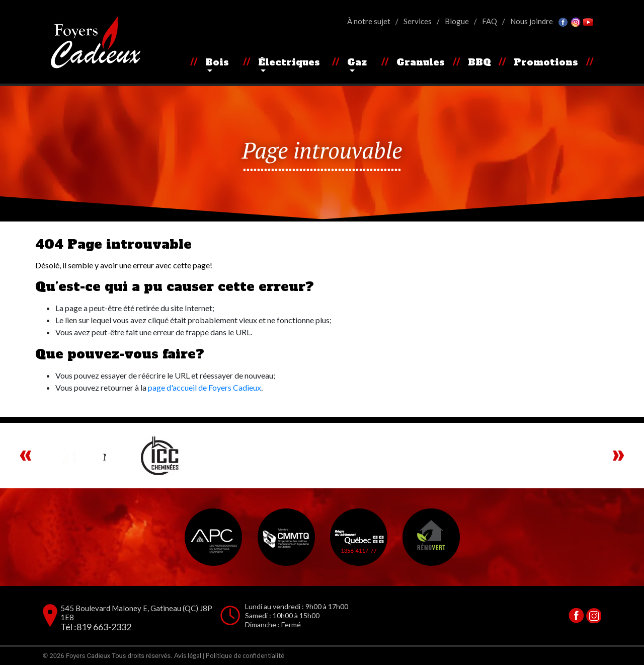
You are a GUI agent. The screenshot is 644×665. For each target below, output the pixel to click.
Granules (421, 62)
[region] (322, 456)
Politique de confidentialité (245, 655)
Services (418, 21)
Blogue (457, 21)
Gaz (357, 62)
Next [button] (618, 456)
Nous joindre (532, 21)
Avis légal (188, 655)
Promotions (546, 62)
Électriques (289, 62)
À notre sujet (369, 21)
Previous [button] (26, 456)
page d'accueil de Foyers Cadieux (205, 387)
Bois (217, 62)
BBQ (479, 62)
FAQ (490, 21)
